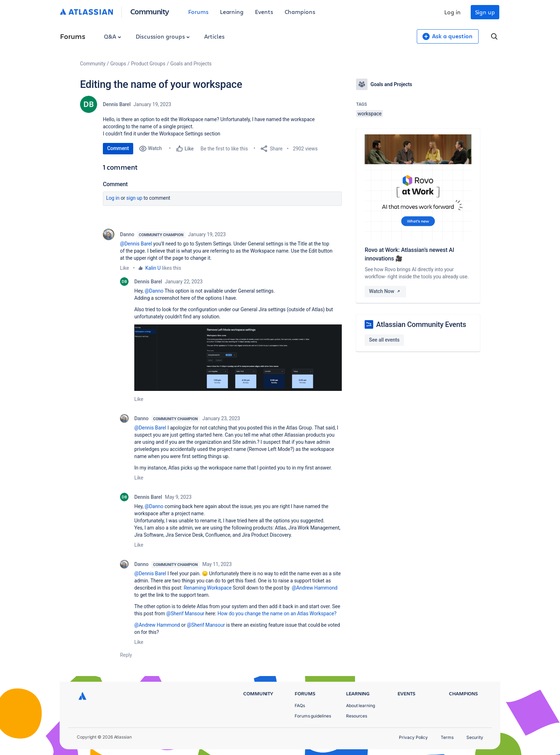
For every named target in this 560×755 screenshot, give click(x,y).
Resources (357, 716)
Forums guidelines (313, 716)
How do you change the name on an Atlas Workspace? (277, 614)
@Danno (154, 291)
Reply (126, 655)
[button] (238, 358)
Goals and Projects (191, 64)
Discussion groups (163, 36)
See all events (384, 340)
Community (150, 11)
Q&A (112, 36)
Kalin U (153, 268)
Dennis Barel (117, 104)
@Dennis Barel (136, 244)
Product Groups (148, 64)
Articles (214, 36)
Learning (232, 12)
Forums (198, 12)
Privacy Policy (413, 737)
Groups (118, 64)
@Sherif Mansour (185, 614)
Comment (118, 148)
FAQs (300, 706)
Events (264, 12)
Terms (447, 737)
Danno (127, 234)
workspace (369, 114)
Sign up (485, 12)
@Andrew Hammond (315, 588)
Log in (452, 12)
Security (475, 737)
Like (124, 268)
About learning (361, 706)
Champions (300, 12)
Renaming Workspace (207, 588)
